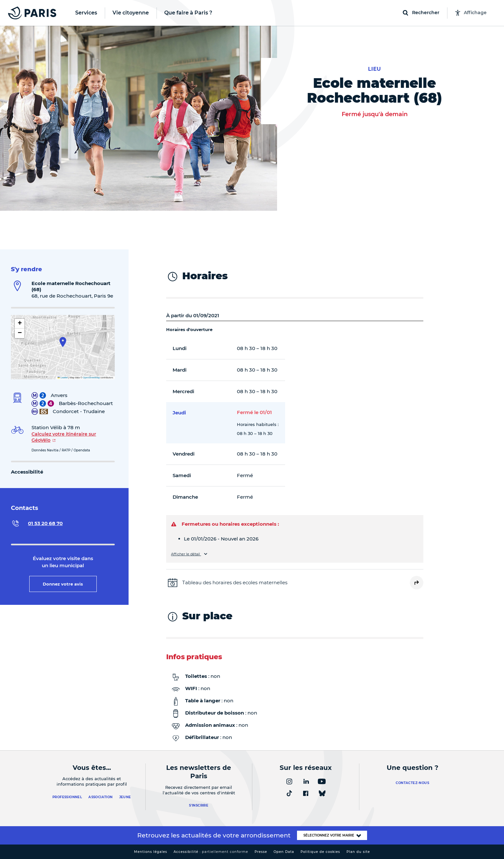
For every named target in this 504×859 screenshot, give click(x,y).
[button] (63, 342)
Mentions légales (151, 852)
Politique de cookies (320, 852)
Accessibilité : (211, 852)
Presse (261, 852)
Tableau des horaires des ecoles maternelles (235, 582)
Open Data (284, 852)
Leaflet (63, 378)
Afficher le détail (186, 554)
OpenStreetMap (91, 378)
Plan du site (358, 852)
